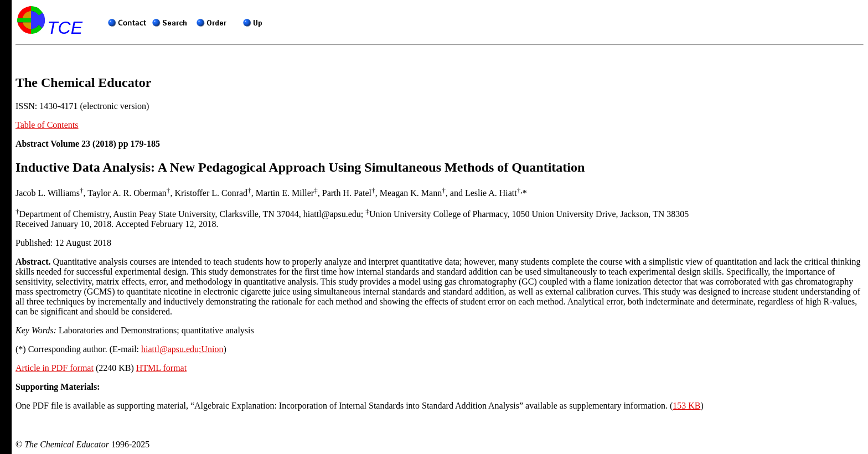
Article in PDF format (55, 368)
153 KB (686, 406)
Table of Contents (47, 125)
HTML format (161, 368)
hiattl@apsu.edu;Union (182, 349)
